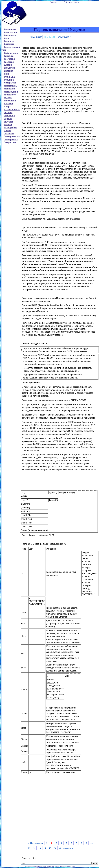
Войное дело (11, 53)
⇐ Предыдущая (35, 37)
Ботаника (9, 44)
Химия (8, 131)
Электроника (11, 139)
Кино (7, 74)
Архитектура (11, 32)
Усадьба (8, 122)
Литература (10, 83)
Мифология (10, 95)
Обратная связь (72, 2)
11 (29, 848)
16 (55, 848)
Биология (9, 41)
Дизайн (8, 65)
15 (50, 848)
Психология (10, 101)
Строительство (12, 110)
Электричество (12, 136)
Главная (53, 2)
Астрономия (11, 35)
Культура (9, 80)
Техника (8, 113)
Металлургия (11, 92)
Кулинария (10, 77)
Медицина (9, 89)
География (10, 59)
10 (91, 843)
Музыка (8, 98)
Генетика (9, 56)
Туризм (8, 119)
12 (34, 848)
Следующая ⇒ (64, 37)
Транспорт (10, 116)
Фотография (11, 127)
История (9, 71)
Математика (10, 86)
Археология (10, 29)
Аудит (7, 38)
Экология (9, 133)
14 (45, 848)
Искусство (10, 68)
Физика (8, 125)
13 (40, 848)
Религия (8, 104)
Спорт (7, 107)
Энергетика (10, 142)
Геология (9, 62)
